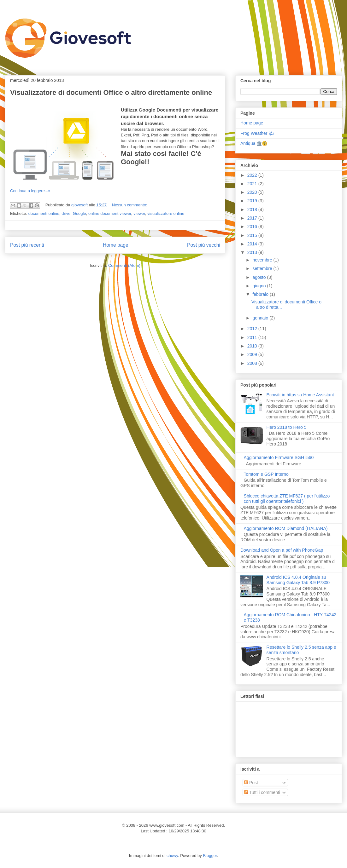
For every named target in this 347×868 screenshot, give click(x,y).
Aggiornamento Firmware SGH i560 (279, 457)
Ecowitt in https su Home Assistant (300, 395)
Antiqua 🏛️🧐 (254, 143)
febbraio (261, 294)
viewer (139, 213)
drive (66, 213)
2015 (253, 235)
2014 (253, 244)
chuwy (172, 856)
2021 (253, 184)
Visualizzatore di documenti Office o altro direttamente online (111, 92)
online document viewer (110, 213)
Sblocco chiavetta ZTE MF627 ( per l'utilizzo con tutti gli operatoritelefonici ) (287, 499)
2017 (253, 218)
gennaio (261, 318)
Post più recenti (27, 245)
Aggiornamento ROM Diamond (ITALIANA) (286, 528)
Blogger (210, 856)
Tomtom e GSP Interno (266, 474)
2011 (253, 337)
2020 (253, 192)
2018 (253, 210)
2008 (253, 363)
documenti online (44, 213)
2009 (253, 354)
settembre (263, 268)
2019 (253, 201)
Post (251, 783)
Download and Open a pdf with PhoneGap (282, 550)
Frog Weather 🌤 (257, 133)
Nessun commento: (130, 205)
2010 (253, 346)
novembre (263, 260)
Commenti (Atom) (124, 265)
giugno (260, 286)
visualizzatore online (166, 213)
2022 (253, 175)
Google (79, 213)
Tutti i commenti (262, 792)
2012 (253, 329)
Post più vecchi (204, 245)
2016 (253, 227)
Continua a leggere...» (30, 191)
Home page (116, 245)
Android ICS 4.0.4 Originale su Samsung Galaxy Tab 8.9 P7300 (298, 580)
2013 (253, 252)
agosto (260, 277)
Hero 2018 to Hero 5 (287, 427)
